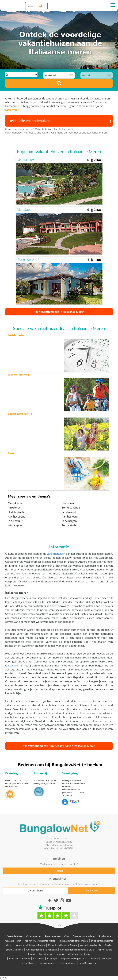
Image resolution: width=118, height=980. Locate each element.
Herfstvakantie (17, 512)
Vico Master (26, 160)
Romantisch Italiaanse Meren (62, 945)
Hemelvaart (69, 503)
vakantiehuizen (56, 554)
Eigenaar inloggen (47, 963)
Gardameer (12, 665)
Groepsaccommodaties (84, 936)
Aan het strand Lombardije (52, 954)
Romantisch (69, 525)
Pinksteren (14, 507)
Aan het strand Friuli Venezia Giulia (77, 950)
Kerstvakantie (70, 512)
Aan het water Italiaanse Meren (40, 941)
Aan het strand (17, 516)
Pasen (12, 453)
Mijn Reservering (88, 963)
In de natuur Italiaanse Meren (73, 941)
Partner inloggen (68, 963)
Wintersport (15, 525)
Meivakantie (15, 503)
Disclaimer (39, 958)
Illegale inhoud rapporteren (74, 958)
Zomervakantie (71, 507)
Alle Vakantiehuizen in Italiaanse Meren (59, 312)
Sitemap (26, 958)
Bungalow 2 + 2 (28, 260)
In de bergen (69, 521)
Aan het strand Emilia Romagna (41, 950)
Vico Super (25, 210)
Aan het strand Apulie (91, 945)
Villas (67, 936)
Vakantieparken (34, 936)
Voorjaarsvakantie (20, 414)
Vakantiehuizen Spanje (79, 954)
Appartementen (53, 936)
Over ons (14, 958)
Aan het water (70, 516)
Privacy (94, 958)
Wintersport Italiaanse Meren (30, 945)
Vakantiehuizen (15, 936)
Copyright (52, 958)
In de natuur (15, 521)
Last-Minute (16, 335)
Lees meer (12, 110)
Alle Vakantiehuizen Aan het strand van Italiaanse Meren (59, 746)
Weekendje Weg (18, 374)
